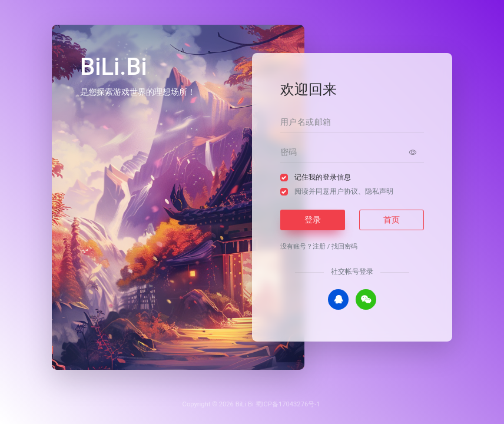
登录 (313, 220)
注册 (319, 246)
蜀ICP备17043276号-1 (288, 404)
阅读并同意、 (344, 191)
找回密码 (344, 246)
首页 (392, 220)
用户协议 (344, 191)
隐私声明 (379, 191)
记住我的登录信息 (323, 177)
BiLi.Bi (245, 404)
